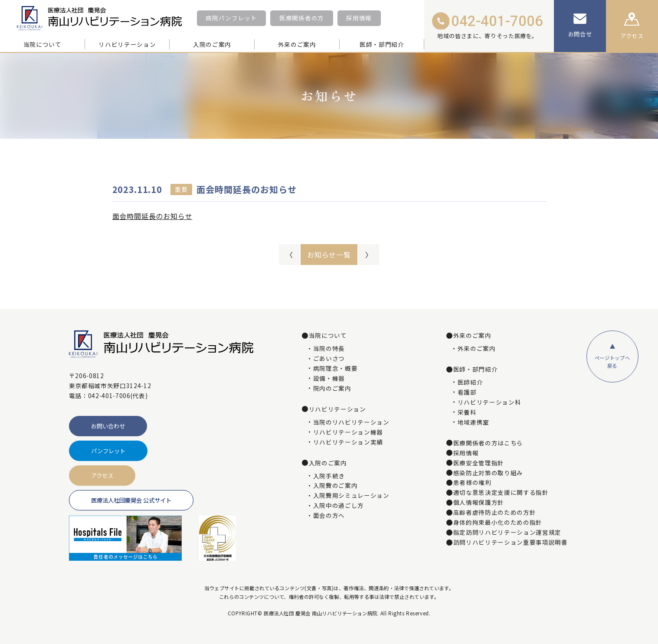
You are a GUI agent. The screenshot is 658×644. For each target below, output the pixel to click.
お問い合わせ (108, 426)
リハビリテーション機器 (348, 432)
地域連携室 (473, 422)
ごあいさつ (329, 359)
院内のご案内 (332, 389)
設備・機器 (329, 379)
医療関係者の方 (302, 18)
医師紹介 (470, 382)
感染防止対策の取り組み (488, 473)
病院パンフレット (231, 18)
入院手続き (329, 476)
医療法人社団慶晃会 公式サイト (131, 500)
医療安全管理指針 (479, 463)
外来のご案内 (477, 349)
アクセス (102, 476)
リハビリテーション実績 (348, 442)
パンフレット (108, 451)
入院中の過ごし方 (339, 506)
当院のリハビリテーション (351, 422)
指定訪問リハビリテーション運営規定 (507, 533)
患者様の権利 (472, 483)
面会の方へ (329, 516)
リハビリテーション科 (489, 402)
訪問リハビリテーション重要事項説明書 (511, 543)
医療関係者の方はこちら (488, 443)
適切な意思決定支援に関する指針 (501, 493)
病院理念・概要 (336, 369)
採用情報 (359, 18)
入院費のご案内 (336, 486)
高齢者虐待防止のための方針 (495, 513)
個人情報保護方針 (479, 503)
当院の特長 (329, 349)
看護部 (467, 392)
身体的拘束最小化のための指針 (498, 523)
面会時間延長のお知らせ (152, 216)
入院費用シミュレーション (351, 496)
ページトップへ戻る (612, 361)
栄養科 (467, 412)
